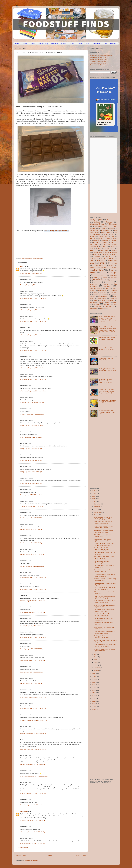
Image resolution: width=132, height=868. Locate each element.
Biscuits (80, 44)
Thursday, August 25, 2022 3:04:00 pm (32, 649)
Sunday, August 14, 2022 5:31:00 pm (32, 506)
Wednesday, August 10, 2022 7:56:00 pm (33, 379)
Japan (106, 235)
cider (112, 270)
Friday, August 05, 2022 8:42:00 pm (31, 273)
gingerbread (97, 282)
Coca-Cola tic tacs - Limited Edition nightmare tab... (105, 606)
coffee (93, 273)
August (96, 515)
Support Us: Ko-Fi (96, 65)
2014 (94, 693)
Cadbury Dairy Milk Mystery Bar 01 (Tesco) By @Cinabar (108, 370)
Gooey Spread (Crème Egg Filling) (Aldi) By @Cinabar (107, 401)
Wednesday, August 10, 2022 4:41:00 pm (33, 335)
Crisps (64, 44)
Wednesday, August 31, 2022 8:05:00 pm (33, 709)
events (105, 278)
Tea (106, 44)
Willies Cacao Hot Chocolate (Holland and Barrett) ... (103, 540)
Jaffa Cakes (97, 235)
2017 (94, 685)
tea (115, 304)
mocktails (96, 294)
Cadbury (23, 259)
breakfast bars (100, 265)
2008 (94, 709)
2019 (94, 679)
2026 (94, 491)
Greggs (112, 229)
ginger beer (113, 280)
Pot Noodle (105, 251)
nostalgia (112, 294)
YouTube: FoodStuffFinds (98, 63)
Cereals (72, 44)
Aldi (100, 220)
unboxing (99, 306)
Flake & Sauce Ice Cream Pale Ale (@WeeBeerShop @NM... (104, 597)
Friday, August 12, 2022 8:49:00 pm (31, 483)
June (96, 657)
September (98, 512)
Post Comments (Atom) (31, 860)
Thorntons (93, 258)
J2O (115, 233)
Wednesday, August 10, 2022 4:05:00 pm (33, 322)
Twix (92, 261)
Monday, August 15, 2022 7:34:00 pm (32, 530)
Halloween (105, 231)
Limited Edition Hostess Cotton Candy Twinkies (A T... (103, 527)
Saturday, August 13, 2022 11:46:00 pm (32, 495)
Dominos (97, 226)
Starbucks (109, 256)
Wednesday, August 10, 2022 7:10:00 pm (33, 350)
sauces (92, 302)
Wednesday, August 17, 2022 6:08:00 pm (33, 589)
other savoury (103, 296)
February (97, 668)
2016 (94, 688)
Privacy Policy (43, 44)
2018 (94, 682)
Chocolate (55, 44)
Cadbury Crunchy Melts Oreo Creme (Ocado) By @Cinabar (105, 645)
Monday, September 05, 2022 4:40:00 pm (33, 765)
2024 (94, 496)
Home (17, 44)
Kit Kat (93, 239)
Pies (99, 249)
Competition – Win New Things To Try (106, 359)
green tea (94, 284)
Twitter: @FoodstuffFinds (98, 61)
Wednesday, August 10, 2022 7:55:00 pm (33, 368)
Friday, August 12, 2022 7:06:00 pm (31, 460)
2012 (94, 698)
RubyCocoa (97, 255)
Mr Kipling (94, 245)
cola (103, 273)
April (96, 662)
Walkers (100, 260)
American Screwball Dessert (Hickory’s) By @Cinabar (107, 349)
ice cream (108, 286)
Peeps (112, 247)
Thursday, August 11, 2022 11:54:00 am (33, 402)
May (96, 660)
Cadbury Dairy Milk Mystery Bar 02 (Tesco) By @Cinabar (105, 601)
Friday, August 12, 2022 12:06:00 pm (32, 426)
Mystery (41, 259)
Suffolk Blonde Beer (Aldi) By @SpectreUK (103, 536)
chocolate (29, 259)
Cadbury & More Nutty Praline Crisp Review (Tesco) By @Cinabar (106, 381)
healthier (106, 284)
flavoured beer (99, 280)
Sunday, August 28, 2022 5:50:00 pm (32, 672)
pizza (95, 300)
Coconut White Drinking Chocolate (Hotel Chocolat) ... (104, 650)
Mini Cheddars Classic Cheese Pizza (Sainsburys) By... (103, 615)
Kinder (113, 237)
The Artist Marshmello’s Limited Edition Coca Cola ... (103, 571)
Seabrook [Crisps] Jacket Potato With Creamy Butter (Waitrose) (107, 412)
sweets (96, 304)
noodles (104, 294)
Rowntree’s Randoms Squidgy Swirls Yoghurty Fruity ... (105, 641)
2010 (94, 704)
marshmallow (103, 290)
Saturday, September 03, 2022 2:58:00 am (33, 734)
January (97, 670)
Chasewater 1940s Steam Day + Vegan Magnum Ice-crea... (104, 544)
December (97, 504)
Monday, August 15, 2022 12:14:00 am (32, 518)
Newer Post (21, 856)
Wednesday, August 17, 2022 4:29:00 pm (33, 578)
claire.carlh (24, 811)
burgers (111, 265)
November (97, 507)
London (108, 239)
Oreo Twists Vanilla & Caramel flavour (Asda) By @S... (103, 549)
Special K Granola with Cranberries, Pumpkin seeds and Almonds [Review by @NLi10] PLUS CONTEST (107, 329)
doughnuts (113, 276)
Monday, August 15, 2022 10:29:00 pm (32, 555)
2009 (94, 707)
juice (107, 288)
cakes (92, 267)
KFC (112, 235)
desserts (100, 275)
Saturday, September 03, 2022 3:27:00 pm (33, 749)
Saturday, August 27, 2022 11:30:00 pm (32, 660)
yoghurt (102, 308)
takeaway (107, 304)
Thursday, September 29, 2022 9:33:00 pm (33, 805)
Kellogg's (93, 237)
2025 (94, 493)
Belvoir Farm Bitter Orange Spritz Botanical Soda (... (104, 558)
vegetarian (93, 308)
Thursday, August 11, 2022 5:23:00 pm (32, 414)
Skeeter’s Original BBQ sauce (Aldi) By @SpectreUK (105, 580)
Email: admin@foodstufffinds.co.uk (101, 55)
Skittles (114, 255)
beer (102, 263)
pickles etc (113, 298)
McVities (105, 243)
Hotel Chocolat (106, 233)
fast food (114, 278)
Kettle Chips (103, 237)
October (97, 509)
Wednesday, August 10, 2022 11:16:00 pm (33, 391)
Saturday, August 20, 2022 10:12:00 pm (32, 612)
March (96, 665)
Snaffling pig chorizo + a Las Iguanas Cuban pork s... (103, 637)
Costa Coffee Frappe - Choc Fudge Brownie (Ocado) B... (105, 588)
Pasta (105, 247)
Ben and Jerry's (112, 220)
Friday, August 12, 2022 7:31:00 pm (31, 472)
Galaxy (103, 229)
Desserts (113, 44)
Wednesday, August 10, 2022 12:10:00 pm (33, 298)
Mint (112, 243)
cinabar (35, 259)
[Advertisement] (47, 244)
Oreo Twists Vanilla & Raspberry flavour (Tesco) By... (104, 610)
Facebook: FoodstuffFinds (98, 57)
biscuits (114, 263)
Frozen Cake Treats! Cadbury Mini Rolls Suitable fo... (104, 575)
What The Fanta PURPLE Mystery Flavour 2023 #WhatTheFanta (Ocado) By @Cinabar (107, 319)
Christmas (113, 224)
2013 (94, 696)
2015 (94, 690)
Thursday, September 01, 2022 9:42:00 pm (33, 720)
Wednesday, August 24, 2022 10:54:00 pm (33, 637)
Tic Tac (103, 258)
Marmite (114, 241)
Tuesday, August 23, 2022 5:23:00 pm (32, 626)
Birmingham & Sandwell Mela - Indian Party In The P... (103, 531)
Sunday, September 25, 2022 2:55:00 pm (33, 794)
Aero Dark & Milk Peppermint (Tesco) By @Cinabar (103, 522)
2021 (94, 674)
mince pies (113, 292)
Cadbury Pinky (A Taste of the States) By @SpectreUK (103, 518)
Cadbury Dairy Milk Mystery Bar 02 (56, 231)
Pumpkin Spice (97, 253)
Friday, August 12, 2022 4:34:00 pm (31, 437)
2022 (94, 502)
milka (95, 292)
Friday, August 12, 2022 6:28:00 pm (31, 449)
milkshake (103, 292)
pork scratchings (107, 300)
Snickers (97, 256)
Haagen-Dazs (94, 231)
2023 (94, 499)
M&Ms (115, 239)
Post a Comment (23, 848)
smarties (101, 302)
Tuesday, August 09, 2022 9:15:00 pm (32, 285)
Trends (111, 258)
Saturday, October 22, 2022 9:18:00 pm (32, 844)
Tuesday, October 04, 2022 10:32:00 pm (33, 820)
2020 (94, 677)
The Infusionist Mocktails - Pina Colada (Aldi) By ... (103, 619)
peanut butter (102, 298)
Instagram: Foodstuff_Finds (99, 59)
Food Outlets (97, 44)
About (25, 44)
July (95, 654)
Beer (88, 44)
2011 (94, 701)
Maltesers (105, 241)
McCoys (96, 243)
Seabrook (105, 255)
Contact (33, 44)
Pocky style (109, 249)
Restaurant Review (111, 253)
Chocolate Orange (97, 224)
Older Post (81, 856)
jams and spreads (96, 288)
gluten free (109, 282)
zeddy (22, 266)
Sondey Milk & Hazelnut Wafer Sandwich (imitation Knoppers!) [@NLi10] (107, 391)
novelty (92, 296)
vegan (108, 306)
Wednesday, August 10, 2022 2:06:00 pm (33, 310)
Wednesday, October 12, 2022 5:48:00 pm (33, 832)
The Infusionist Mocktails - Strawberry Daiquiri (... (102, 562)
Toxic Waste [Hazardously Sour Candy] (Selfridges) (107, 338)
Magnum (96, 241)
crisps (114, 273)
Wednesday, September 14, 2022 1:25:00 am (34, 776)
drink (95, 278)
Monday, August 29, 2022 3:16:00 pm (32, 683)
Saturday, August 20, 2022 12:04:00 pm (32, 601)
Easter (105, 226)
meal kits (114, 290)
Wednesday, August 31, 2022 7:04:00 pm (33, 697)
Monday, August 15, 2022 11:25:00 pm (32, 566)
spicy (115, 302)
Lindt (101, 239)
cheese (114, 268)
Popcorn (93, 250)
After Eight (93, 220)
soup (108, 302)
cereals (103, 267)
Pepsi (92, 249)
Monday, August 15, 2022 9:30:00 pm (32, 543)
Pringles (114, 251)
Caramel (109, 222)
